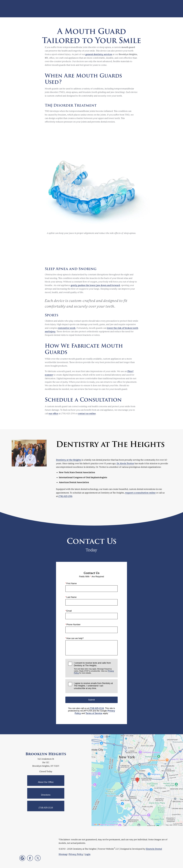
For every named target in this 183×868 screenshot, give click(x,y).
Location (141, 9)
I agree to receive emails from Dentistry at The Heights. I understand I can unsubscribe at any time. (93, 686)
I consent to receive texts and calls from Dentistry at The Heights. (94, 668)
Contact (153, 9)
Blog (91, 9)
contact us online (87, 414)
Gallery (101, 9)
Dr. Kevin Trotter (125, 463)
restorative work (67, 328)
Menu (166, 9)
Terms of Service (94, 713)
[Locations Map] (137, 780)
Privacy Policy (76, 854)
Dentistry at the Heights (69, 460)
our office (53, 414)
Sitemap (63, 854)
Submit (91, 700)
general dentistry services (99, 54)
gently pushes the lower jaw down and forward (95, 285)
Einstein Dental (154, 849)
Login (88, 854)
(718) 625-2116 (65, 496)
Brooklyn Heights (46, 754)
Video (111, 9)
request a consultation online (140, 493)
